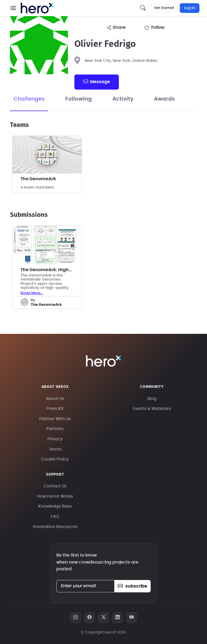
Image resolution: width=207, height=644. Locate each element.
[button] (13, 8)
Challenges (29, 99)
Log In (190, 8)
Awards (164, 99)
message (96, 82)
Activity (123, 99)
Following (79, 99)
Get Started (164, 8)
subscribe (132, 586)
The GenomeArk (38, 179)
